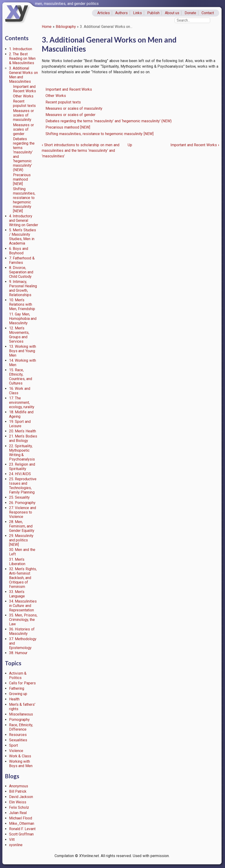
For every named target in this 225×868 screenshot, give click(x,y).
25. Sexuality (20, 497)
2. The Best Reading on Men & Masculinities (22, 58)
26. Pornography (22, 503)
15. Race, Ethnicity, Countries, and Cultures (21, 377)
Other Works (23, 96)
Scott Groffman (21, 834)
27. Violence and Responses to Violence (23, 512)
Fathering (17, 688)
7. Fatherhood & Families (22, 260)
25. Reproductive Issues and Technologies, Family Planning (23, 486)
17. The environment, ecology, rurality (22, 403)
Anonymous (19, 786)
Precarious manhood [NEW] (22, 179)
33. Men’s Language (17, 594)
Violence (16, 751)
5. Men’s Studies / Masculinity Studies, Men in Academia (23, 237)
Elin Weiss (18, 802)
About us (172, 13)
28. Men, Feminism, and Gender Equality (22, 526)
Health (14, 699)
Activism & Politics (18, 676)
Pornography (19, 720)
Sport (13, 745)
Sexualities (18, 740)
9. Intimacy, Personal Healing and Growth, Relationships (23, 288)
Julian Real (18, 813)
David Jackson (21, 797)
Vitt (12, 840)
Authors (121, 13)
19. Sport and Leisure (20, 424)
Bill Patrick (18, 791)
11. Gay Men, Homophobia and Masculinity (23, 319)
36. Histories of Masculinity (22, 631)
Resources (18, 735)
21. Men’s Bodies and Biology (23, 438)
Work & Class (20, 756)
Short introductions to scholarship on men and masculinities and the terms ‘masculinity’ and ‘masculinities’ (81, 151)
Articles (104, 13)
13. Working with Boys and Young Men (23, 351)
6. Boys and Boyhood (19, 251)
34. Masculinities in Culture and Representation (23, 606)
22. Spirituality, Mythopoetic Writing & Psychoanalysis (22, 453)
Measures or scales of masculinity (23, 115)
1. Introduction (21, 49)
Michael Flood (21, 818)
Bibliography (66, 27)
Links (137, 13)
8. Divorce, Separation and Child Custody (21, 272)
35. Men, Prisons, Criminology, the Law (23, 620)
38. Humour (18, 653)
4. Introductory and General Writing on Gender (24, 220)
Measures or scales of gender (23, 129)
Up (130, 145)
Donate (190, 13)
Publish (153, 13)
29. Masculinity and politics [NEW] (21, 540)
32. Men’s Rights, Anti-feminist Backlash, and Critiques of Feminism (23, 578)
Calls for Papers (23, 683)
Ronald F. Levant (22, 829)
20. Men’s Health (23, 431)
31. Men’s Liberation (17, 562)
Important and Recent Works (24, 89)
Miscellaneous (21, 714)
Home (47, 27)
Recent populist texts (24, 103)
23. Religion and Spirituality (22, 467)
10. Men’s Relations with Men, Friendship (22, 304)
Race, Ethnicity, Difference (21, 727)
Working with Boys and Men (21, 764)
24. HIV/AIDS (20, 474)
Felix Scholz (19, 807)
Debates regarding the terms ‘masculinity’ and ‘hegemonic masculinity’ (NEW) (109, 121)
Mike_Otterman (22, 823)
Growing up (18, 694)
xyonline (16, 845)
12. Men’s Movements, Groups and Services (19, 335)
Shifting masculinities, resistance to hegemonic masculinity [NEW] (24, 200)
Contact (208, 13)
